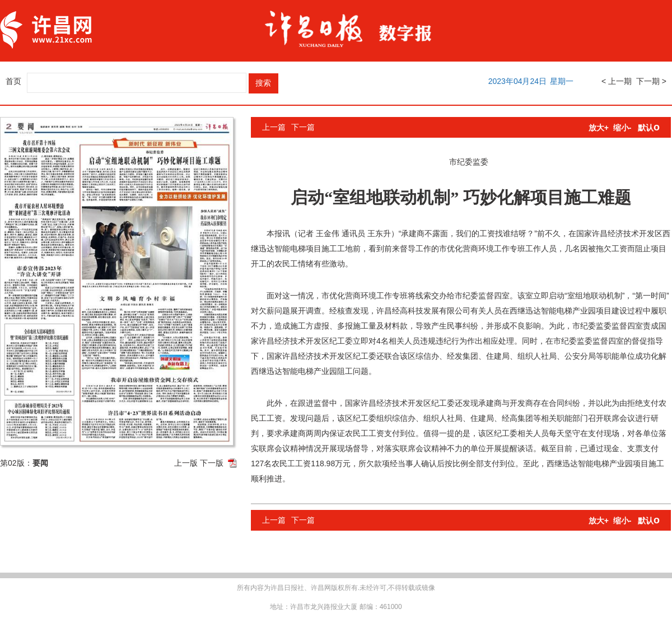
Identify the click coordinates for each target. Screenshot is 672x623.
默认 (649, 128)
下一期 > (651, 81)
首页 (13, 81)
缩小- (622, 128)
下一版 (212, 463)
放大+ (599, 128)
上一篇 (274, 127)
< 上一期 (617, 81)
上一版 (186, 463)
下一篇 (303, 127)
